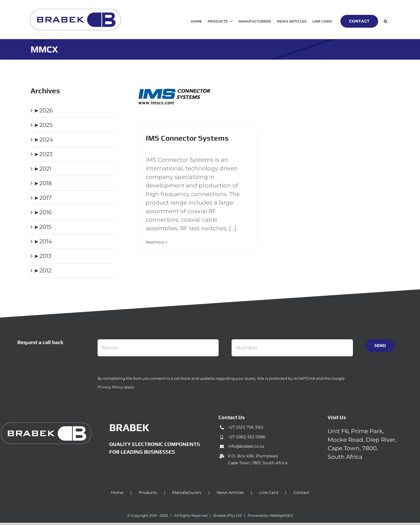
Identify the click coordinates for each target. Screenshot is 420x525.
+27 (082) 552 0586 (247, 437)
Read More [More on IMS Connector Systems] (155, 242)
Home (117, 492)
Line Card (269, 492)
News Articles (230, 492)
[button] (385, 21)
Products (148, 492)
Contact (301, 492)
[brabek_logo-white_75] (46, 425)
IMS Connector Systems (187, 138)
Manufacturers (187, 492)
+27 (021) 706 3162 (246, 427)
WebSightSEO (281, 515)
